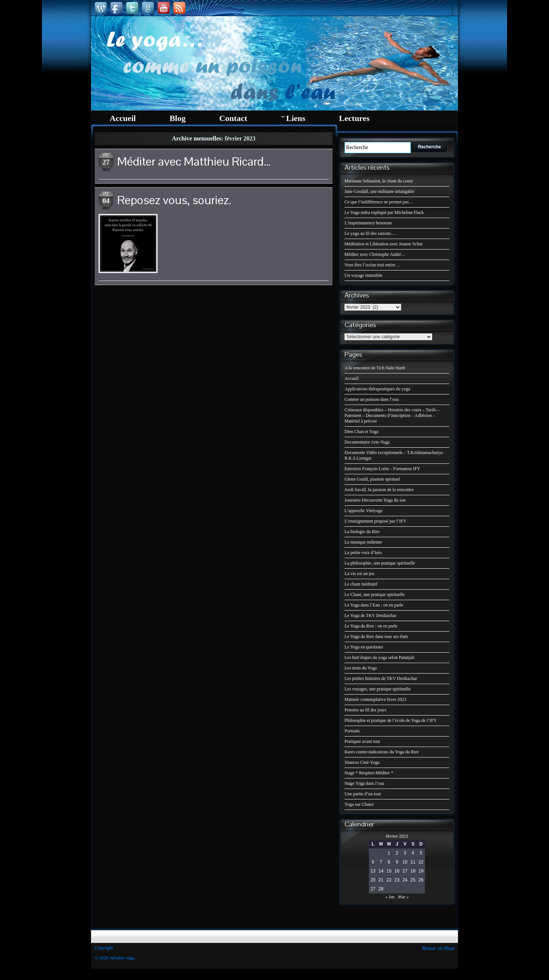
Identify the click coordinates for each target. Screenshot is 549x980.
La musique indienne (363, 542)
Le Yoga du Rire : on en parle (371, 626)
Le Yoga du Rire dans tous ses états (376, 636)
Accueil (351, 378)
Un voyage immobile (363, 275)
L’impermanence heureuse (368, 223)
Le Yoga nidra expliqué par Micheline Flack (384, 212)
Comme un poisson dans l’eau (372, 399)
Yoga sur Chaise (359, 804)
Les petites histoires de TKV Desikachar (381, 678)
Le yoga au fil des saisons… (370, 233)
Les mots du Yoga (361, 668)
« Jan (390, 897)
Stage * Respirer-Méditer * (369, 773)
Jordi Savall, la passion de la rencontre (379, 490)
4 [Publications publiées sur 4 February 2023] (413, 853)
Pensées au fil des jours (366, 710)
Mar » (404, 897)
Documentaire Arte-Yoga (367, 442)
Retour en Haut (438, 948)
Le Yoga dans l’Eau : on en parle (374, 605)
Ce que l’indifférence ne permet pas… (379, 202)
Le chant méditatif (361, 584)
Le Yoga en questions (364, 647)
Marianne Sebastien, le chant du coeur (379, 181)
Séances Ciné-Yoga (362, 762)
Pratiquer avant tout (362, 741)
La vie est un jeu (359, 574)
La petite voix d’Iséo (363, 553)
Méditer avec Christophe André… (375, 254)
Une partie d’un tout (363, 794)
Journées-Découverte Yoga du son (375, 500)
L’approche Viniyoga (363, 511)
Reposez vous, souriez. (174, 200)
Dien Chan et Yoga (362, 432)
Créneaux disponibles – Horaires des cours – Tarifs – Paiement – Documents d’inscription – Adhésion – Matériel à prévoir (392, 415)
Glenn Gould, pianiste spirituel (372, 479)
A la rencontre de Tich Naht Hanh (375, 368)
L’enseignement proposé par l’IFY (375, 521)
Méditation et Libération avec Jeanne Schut (383, 244)
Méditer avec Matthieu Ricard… (194, 161)
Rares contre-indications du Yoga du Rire (382, 752)
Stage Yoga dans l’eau (364, 783)
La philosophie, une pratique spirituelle (380, 563)
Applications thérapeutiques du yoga (377, 389)
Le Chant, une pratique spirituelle (375, 595)
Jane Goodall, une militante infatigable (379, 191)
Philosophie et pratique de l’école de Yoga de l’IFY (391, 720)
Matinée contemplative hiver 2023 (375, 699)
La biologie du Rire (362, 532)
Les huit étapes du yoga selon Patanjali (380, 657)
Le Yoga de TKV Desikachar (371, 615)
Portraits (352, 731)
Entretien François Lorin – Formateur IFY (382, 469)
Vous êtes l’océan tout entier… (372, 265)
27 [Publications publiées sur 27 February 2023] (373, 889)
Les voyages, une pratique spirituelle (377, 689)
